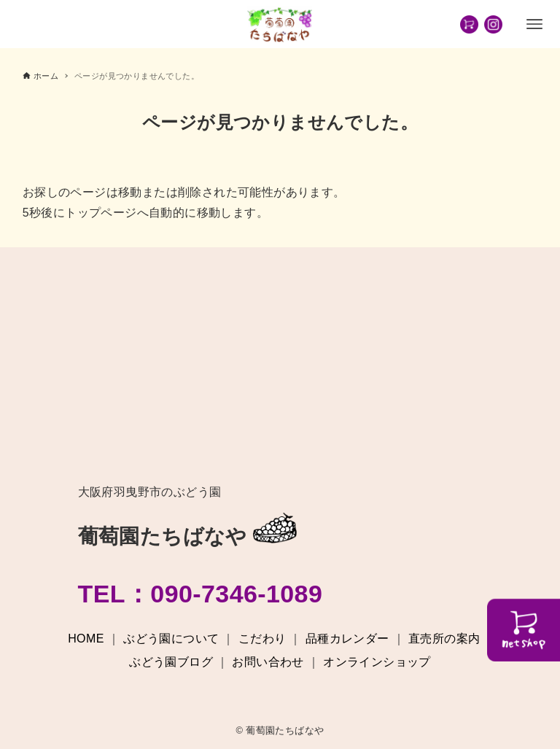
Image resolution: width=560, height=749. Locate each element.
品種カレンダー (347, 639)
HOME (86, 639)
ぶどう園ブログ (171, 662)
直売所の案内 (444, 639)
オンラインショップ (377, 662)
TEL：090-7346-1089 (201, 594)
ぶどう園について (171, 639)
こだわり (262, 639)
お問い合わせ (268, 662)
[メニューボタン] (534, 24)
